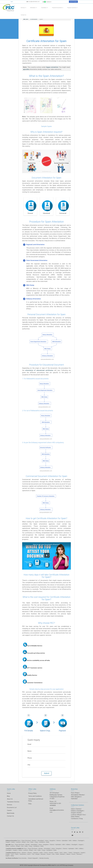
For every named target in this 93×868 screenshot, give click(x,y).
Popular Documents (58, 8)
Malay (12, 856)
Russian (51, 853)
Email (29, 744)
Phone (30, 758)
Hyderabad (74, 799)
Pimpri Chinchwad (26, 841)
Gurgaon (8, 842)
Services (23, 8)
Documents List (12, 807)
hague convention (52, 67)
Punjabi (7, 854)
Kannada (43, 854)
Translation (44, 8)
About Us (10, 799)
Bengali (37, 854)
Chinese (29, 853)
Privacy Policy (32, 793)
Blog (8, 796)
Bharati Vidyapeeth (33, 858)
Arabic (41, 853)
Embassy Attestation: (11, 841)
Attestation (34, 8)
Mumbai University (44, 858)
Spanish (24, 853)
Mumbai (82, 795)
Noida (48, 842)
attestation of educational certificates (39, 370)
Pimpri (77, 793)
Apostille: (8, 845)
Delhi (72, 797)
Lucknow (18, 842)
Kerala (13, 842)
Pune (73, 793)
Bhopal (24, 842)
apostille (26, 69)
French (46, 853)
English (7, 856)
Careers (9, 810)
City (29, 765)
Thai (33, 854)
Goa (28, 842)
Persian (49, 854)
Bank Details (11, 813)
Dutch (29, 854)
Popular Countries (72, 8)
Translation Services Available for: (15, 849)
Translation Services (13, 802)
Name (29, 751)
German (18, 853)
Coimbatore (42, 842)
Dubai (32, 842)
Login (12, 2)
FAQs (30, 804)
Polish (17, 854)
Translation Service (11, 853)
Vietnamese (23, 854)
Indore (47, 841)
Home (9, 793)
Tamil (12, 854)
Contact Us (23, 15)
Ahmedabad (75, 795)
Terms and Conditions (35, 796)
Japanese (36, 853)
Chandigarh (9, 850)
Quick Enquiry (73, 2)
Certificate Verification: (12, 858)
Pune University (23, 858)
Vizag (36, 842)
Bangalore (78, 797)
